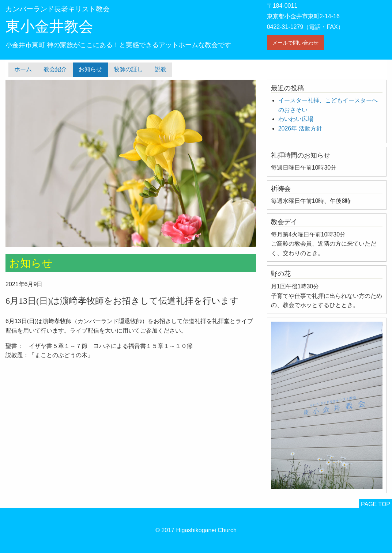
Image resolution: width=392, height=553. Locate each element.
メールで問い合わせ (295, 43)
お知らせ (90, 69)
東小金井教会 (49, 26)
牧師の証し (128, 69)
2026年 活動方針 (300, 128)
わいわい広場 (296, 119)
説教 (161, 69)
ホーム (23, 69)
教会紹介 (55, 69)
